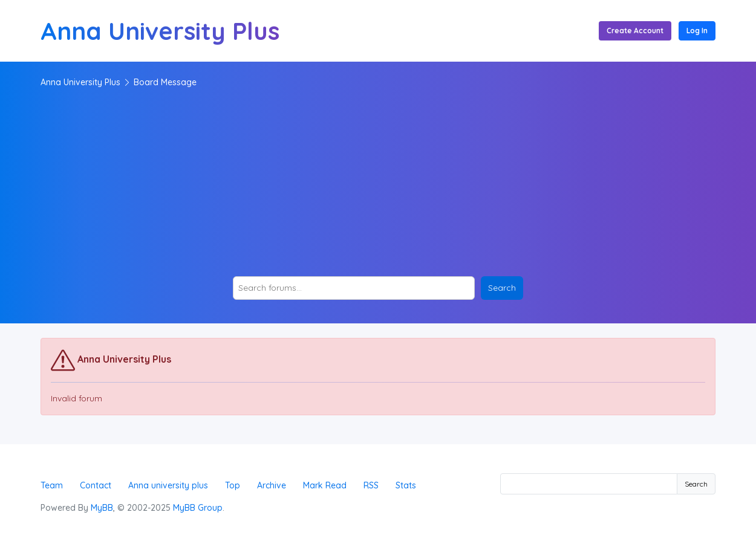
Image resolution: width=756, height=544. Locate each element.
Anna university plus (168, 485)
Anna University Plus (80, 82)
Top (233, 485)
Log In (697, 31)
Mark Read (325, 485)
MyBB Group (198, 508)
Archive (272, 485)
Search (696, 484)
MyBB (102, 508)
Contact (96, 485)
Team (52, 485)
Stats (406, 485)
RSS (371, 485)
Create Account (635, 31)
